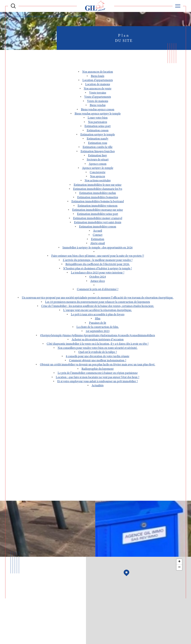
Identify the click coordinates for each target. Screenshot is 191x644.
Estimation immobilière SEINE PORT (98, 215)
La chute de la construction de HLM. (98, 328)
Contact (98, 236)
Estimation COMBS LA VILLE (98, 148)
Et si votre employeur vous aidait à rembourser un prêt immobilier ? (98, 382)
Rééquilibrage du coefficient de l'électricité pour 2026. (98, 265)
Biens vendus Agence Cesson (98, 110)
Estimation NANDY (98, 139)
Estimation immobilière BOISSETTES (98, 198)
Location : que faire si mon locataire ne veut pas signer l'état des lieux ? (98, 378)
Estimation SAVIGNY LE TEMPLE (98, 135)
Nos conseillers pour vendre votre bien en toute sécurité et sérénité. (98, 349)
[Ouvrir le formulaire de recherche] (13, 6)
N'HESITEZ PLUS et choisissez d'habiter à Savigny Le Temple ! (98, 269)
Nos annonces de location (98, 72)
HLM (98, 319)
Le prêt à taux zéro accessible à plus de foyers (98, 315)
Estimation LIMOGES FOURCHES (98, 152)
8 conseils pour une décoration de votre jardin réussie (98, 357)
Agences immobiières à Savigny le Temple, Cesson (38, 17)
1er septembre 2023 (98, 332)
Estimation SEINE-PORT (98, 127)
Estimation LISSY (98, 156)
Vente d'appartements (98, 98)
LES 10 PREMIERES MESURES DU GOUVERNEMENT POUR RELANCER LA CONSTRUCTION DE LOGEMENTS (98, 302)
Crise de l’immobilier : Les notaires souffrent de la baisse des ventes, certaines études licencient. (98, 307)
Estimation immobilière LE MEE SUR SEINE (98, 185)
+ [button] (179, 562)
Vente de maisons (98, 102)
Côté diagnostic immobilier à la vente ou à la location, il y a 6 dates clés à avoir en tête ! (98, 344)
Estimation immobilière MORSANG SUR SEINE (98, 211)
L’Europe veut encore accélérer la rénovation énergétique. (98, 311)
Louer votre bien (98, 118)
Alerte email (98, 244)
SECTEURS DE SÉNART (98, 160)
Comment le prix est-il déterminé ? (98, 290)
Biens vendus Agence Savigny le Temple (98, 114)
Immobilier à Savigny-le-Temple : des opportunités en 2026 (98, 248)
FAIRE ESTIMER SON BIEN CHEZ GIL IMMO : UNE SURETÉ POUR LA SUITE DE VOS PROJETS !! (98, 257)
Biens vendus (98, 106)
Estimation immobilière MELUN (98, 194)
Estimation (98, 240)
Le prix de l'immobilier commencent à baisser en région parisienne (98, 374)
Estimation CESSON (98, 131)
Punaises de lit (98, 323)
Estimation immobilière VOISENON (98, 206)
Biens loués (98, 77)
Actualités (98, 386)
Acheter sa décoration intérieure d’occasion (98, 340)
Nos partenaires (98, 123)
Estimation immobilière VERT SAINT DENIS (98, 223)
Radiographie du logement (98, 369)
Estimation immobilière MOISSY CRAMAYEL (98, 219)
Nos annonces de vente (98, 89)
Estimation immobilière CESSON (98, 227)
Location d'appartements (98, 81)
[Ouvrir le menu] (178, 6)
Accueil (98, 231)
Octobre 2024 (98, 277)
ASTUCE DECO (98, 282)
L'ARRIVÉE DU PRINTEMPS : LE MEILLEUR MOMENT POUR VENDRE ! (98, 261)
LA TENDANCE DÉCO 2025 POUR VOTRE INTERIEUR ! (98, 273)
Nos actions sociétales (98, 181)
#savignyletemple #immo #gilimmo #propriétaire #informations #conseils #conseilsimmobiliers (98, 336)
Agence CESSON (98, 164)
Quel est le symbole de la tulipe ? (98, 353)
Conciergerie (98, 173)
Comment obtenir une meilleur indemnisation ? (98, 361)
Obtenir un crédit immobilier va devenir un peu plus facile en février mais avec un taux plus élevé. (98, 365)
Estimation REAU (98, 143)
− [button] (179, 568)
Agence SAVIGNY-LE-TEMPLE (98, 169)
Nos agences (98, 177)
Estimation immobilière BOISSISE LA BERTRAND (98, 202)
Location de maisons (98, 85)
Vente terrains (98, 93)
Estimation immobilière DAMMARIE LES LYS (98, 190)
